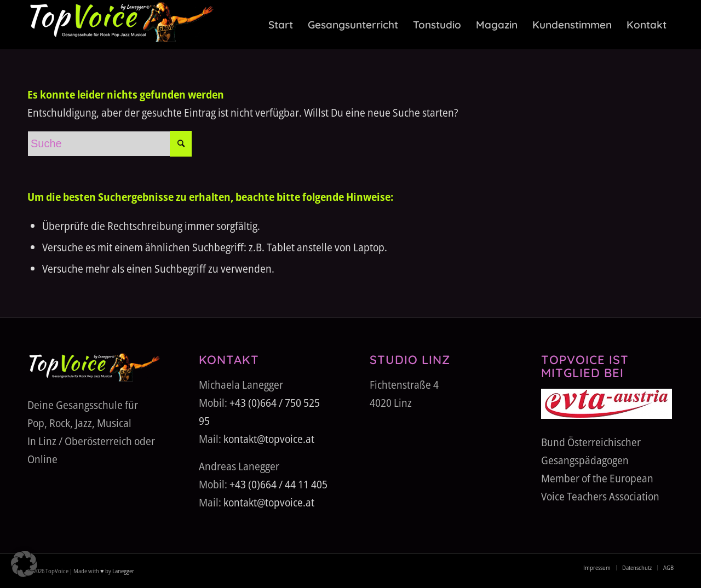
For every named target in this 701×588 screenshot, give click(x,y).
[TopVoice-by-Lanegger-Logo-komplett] (120, 25)
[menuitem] (281, 25)
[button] (24, 564)
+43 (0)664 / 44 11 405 (278, 484)
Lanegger (123, 571)
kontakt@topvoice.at (269, 439)
